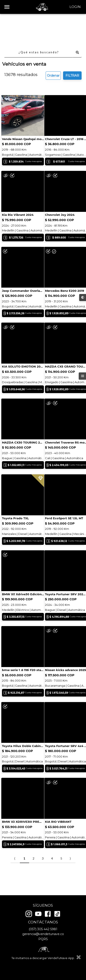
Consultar (18, 99)
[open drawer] (7, 7)
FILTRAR (72, 44)
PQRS (43, 941)
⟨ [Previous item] (15, 876)
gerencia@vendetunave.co (43, 936)
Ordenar (53, 44)
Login (75, 7)
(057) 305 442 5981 (43, 931)
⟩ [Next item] (70, 876)
